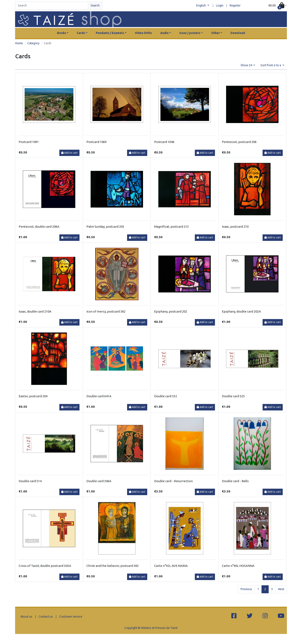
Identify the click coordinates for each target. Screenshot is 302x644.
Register (235, 5)
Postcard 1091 (29, 142)
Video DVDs (143, 33)
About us (26, 617)
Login (220, 5)
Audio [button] (164, 33)
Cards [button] (81, 33)
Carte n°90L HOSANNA (238, 566)
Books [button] (62, 33)
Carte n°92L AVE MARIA (171, 566)
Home (19, 43)
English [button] (201, 5)
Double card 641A (99, 396)
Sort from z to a (271, 65)
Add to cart (69, 153)
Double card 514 (30, 481)
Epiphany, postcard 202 (171, 311)
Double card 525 (233, 396)
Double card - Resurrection (173, 481)
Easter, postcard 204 (33, 396)
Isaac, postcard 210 (235, 227)
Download (238, 33)
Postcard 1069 (96, 142)
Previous (246, 589)
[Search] (52, 6)
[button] (278, 6)
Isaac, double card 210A (35, 311)
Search (95, 5)
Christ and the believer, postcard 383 (113, 566)
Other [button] (215, 33)
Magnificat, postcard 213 (171, 227)
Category (33, 43)
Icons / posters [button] (190, 33)
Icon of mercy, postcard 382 (106, 311)
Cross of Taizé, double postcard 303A (45, 566)
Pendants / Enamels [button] (110, 33)
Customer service (71, 617)
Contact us (46, 617)
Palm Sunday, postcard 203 (105, 227)
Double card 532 (166, 396)
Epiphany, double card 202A (241, 311)
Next (281, 589)
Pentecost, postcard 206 (239, 142)
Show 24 (247, 65)
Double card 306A (99, 481)
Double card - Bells (235, 481)
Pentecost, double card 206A (39, 227)
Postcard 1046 (164, 142)
